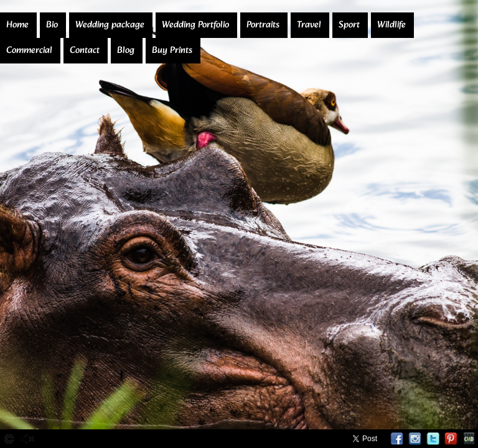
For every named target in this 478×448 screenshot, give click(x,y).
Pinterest (451, 439)
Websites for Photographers (469, 439)
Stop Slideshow (85, 439)
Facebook (397, 439)
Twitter (433, 439)
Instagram (415, 439)
